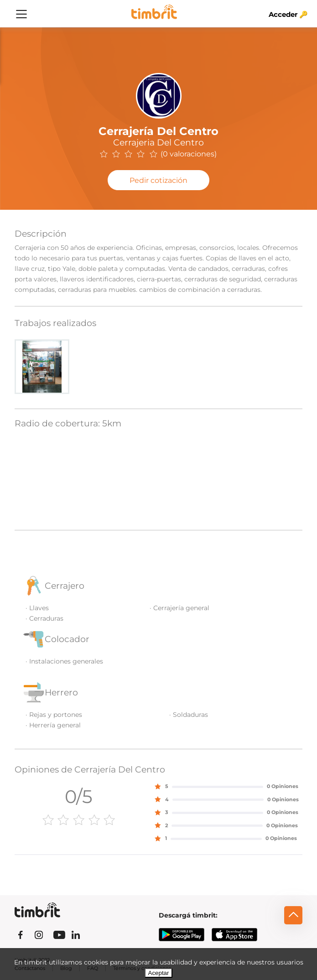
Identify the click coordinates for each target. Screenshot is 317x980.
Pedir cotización (158, 180)
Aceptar (159, 973)
